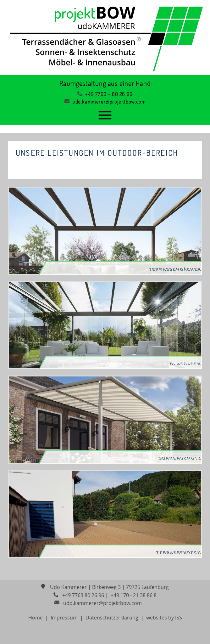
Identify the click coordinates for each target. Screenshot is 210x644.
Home (36, 618)
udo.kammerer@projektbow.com (105, 102)
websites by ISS (164, 618)
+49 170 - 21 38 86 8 (133, 595)
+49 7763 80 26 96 (79, 595)
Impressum (64, 618)
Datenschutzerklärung (112, 618)
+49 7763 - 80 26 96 (105, 94)
